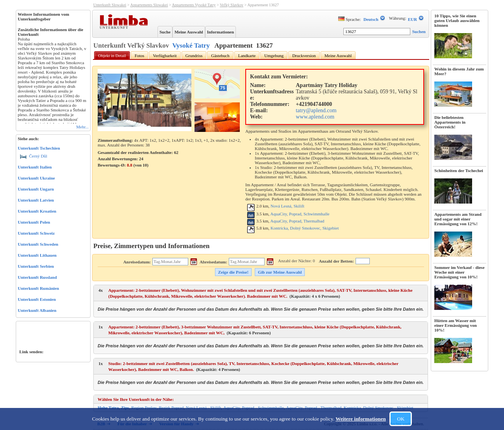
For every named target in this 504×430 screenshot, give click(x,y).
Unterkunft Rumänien (38, 288)
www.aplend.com (315, 117)
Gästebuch (220, 56)
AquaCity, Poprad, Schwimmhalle (300, 214)
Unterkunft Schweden (38, 244)
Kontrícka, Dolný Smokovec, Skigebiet (305, 228)
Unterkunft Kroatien (37, 211)
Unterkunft (115, 27)
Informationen (220, 32)
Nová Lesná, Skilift (287, 206)
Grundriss (194, 56)
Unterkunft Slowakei (110, 5)
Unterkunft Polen (34, 222)
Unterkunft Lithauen (37, 255)
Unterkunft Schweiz (36, 233)
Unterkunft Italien (35, 167)
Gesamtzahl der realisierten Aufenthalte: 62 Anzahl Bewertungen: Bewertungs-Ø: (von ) (138, 159)
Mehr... (82, 127)
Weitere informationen (361, 419)
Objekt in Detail (112, 56)
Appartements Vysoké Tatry (194, 5)
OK (401, 419)
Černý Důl (34, 156)
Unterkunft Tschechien (39, 148)
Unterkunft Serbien (36, 266)
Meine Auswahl (189, 32)
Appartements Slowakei (149, 5)
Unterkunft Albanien (37, 310)
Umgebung (274, 56)
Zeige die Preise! (233, 272)
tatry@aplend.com (316, 110)
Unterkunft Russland (37, 277)
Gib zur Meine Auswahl (280, 272)
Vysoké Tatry (191, 45)
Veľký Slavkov (232, 5)
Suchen (419, 32)
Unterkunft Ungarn (36, 189)
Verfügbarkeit (165, 56)
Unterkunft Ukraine (36, 178)
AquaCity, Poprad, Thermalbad (297, 221)
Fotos (139, 56)
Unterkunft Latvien (36, 200)
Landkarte (247, 56)
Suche (165, 32)
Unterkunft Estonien (37, 299)
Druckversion (304, 56)
